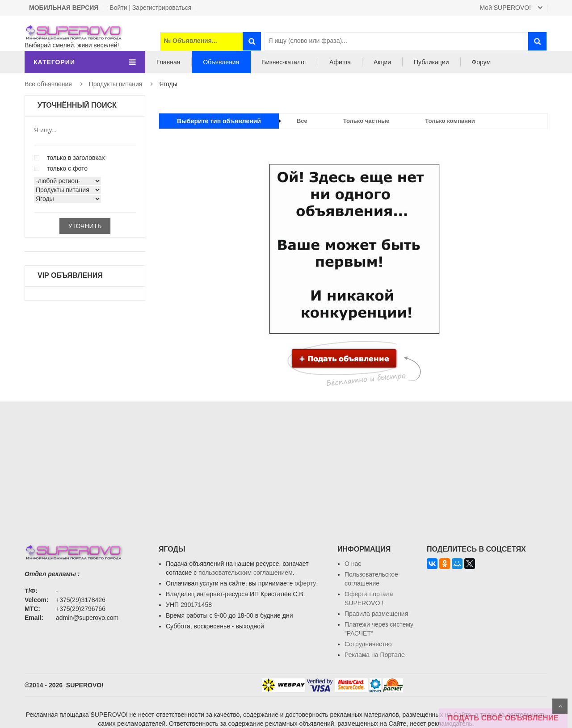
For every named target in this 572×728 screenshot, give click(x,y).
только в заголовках (69, 158)
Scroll (560, 706)
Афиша (340, 62)
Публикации (431, 62)
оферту (305, 583)
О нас (353, 564)
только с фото (61, 168)
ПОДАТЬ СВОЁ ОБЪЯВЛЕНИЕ (503, 718)
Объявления (221, 62)
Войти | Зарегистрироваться (150, 8)
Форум (482, 62)
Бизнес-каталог (284, 62)
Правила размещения (376, 614)
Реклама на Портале (375, 655)
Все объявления (48, 84)
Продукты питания (116, 84)
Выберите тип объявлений (219, 121)
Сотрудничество (368, 644)
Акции (382, 62)
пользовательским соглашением (246, 573)
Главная (168, 62)
